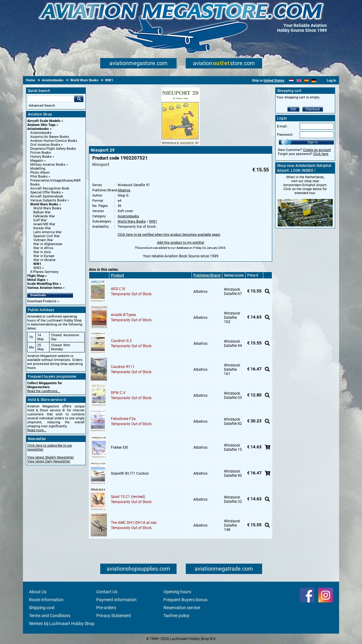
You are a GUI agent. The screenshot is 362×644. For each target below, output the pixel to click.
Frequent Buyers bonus (185, 600)
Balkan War (42, 212)
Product (117, 275)
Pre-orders (106, 608)
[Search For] (51, 99)
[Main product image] (181, 144)
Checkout (313, 109)
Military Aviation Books (48, 165)
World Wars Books (44, 204)
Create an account (317, 150)
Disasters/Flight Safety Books (53, 149)
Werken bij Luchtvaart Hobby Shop (62, 624)
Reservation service (182, 608)
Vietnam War (43, 240)
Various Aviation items (45, 288)
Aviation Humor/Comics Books (54, 141)
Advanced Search (42, 106)
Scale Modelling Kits (43, 284)
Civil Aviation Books (45, 145)
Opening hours (177, 592)
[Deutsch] (314, 81)
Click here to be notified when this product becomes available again (169, 235)
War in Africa (43, 248)
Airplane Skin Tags (41, 125)
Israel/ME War (44, 224)
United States (274, 81)
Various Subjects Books (48, 200)
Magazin (37, 161)
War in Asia (42, 252)
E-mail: (282, 126)
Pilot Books (39, 177)
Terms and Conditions (50, 616)
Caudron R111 (123, 367)
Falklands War (44, 216)
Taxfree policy (176, 616)
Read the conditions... (44, 391)
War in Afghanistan (48, 244)
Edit (293, 109)
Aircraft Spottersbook (47, 196)
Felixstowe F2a (123, 419)
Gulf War (40, 220)
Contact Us (107, 592)
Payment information (116, 600)
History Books (41, 157)
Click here (321, 154)
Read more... (37, 430)
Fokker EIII (119, 447)
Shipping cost (42, 608)
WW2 (37, 268)
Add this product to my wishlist (181, 243)
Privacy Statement (114, 616)
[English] (299, 81)
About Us (38, 592)
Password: (285, 135)
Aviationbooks (38, 129)
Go (79, 99)
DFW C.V (118, 393)
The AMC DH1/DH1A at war (134, 523)
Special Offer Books (46, 192)
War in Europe (44, 256)
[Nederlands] (291, 81)
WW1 (37, 264)
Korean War (42, 228)
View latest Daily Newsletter (49, 461)
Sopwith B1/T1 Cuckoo (130, 473)
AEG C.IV (118, 289)
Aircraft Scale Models (44, 121)
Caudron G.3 (121, 341)
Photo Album (40, 173)
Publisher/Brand (207, 275)
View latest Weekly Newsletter (51, 457)
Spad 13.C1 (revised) (128, 497)
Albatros (124, 190)
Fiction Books (41, 153)
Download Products (42, 301)
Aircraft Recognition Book (50, 188)
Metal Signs (36, 280)
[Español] (307, 81)
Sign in (313, 142)
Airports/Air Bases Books (50, 137)
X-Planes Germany (44, 272)
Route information (46, 600)
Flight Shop (36, 276)
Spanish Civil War (47, 236)
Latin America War (48, 232)
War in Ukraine (44, 260)
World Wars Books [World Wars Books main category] (47, 208)
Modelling (38, 169)
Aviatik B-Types (123, 315)
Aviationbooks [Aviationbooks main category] (41, 133)
